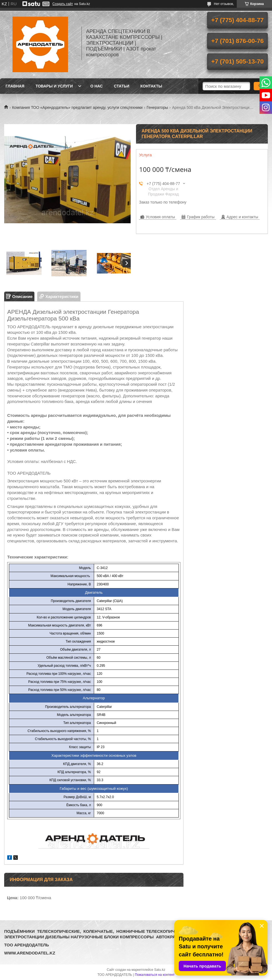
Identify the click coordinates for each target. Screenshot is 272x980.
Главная (15, 86)
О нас (96, 86)
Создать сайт (63, 4)
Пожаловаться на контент (155, 975)
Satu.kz (160, 970)
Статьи (122, 86)
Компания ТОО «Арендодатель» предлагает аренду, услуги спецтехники (77, 107)
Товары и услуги (54, 86)
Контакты (151, 86)
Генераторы (157, 107)
